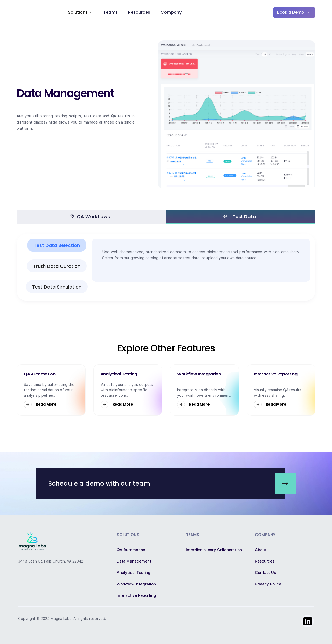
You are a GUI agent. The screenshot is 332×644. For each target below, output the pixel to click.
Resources (139, 12)
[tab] (91, 217)
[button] (80, 12)
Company (171, 12)
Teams (110, 12)
